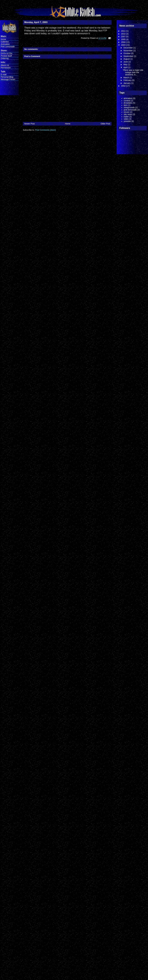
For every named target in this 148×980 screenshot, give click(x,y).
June (126, 62)
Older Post (105, 124)
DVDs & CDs (7, 53)
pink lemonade (130, 110)
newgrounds (129, 107)
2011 (124, 31)
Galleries (5, 42)
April (126, 67)
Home (3, 39)
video (126, 119)
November (128, 51)
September (129, 56)
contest (127, 101)
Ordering (5, 58)
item (126, 105)
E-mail (4, 75)
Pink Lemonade (8, 47)
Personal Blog (7, 77)
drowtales (128, 103)
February (128, 80)
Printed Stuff (6, 56)
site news (128, 114)
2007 (124, 37)
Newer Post (29, 124)
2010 (124, 34)
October (127, 53)
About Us (5, 65)
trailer (126, 117)
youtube (127, 121)
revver (126, 112)
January (127, 83)
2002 (124, 86)
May (126, 64)
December (128, 48)
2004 (124, 42)
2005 (124, 39)
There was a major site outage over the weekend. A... (133, 72)
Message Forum (8, 79)
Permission (6, 68)
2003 (124, 45)
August (127, 59)
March (126, 78)
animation (128, 98)
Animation (5, 44)
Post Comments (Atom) (46, 130)
